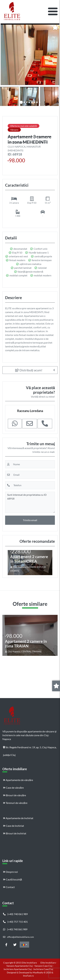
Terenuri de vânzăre (15, 803)
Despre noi (10, 872)
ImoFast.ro (28, 976)
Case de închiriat (14, 826)
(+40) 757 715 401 (15, 922)
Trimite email (30, 520)
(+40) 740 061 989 (15, 914)
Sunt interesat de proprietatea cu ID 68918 (30, 502)
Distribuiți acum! (29, 370)
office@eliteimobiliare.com (18, 937)
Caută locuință (12, 879)
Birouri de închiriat (15, 833)
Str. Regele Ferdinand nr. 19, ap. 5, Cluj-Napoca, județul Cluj (30, 748)
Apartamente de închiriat (18, 818)
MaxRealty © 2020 (42, 972)
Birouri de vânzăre (14, 795)
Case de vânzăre (13, 788)
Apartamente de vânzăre (18, 780)
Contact (9, 887)
